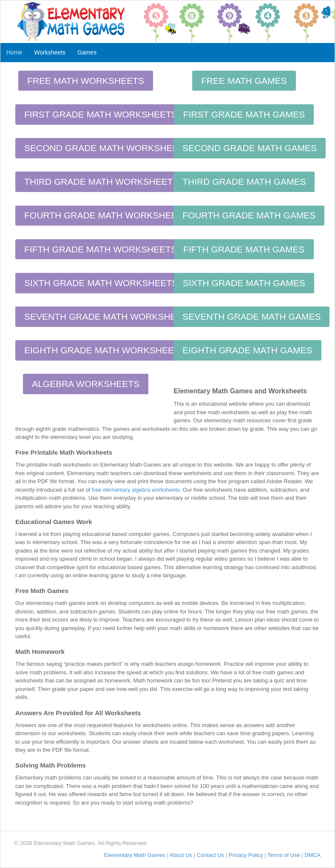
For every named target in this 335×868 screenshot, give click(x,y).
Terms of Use (284, 855)
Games (87, 52)
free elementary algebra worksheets (136, 490)
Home (14, 52)
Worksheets (50, 52)
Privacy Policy (246, 855)
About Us (181, 855)
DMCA (312, 855)
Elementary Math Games (135, 855)
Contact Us (210, 855)
